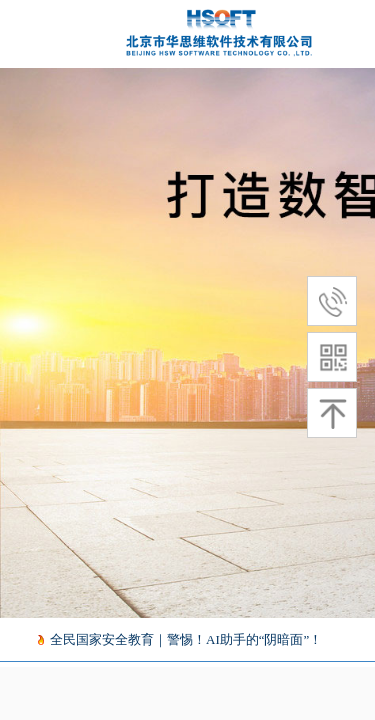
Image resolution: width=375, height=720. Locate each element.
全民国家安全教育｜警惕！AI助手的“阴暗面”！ (187, 639)
